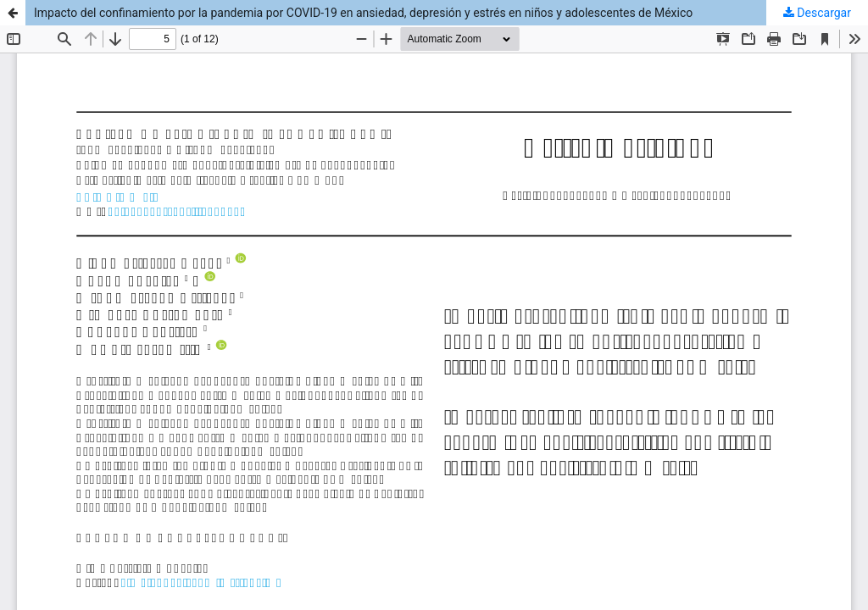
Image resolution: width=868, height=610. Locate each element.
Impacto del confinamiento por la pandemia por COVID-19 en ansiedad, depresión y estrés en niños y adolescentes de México (363, 13)
